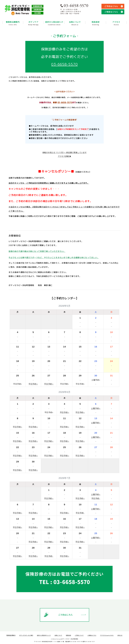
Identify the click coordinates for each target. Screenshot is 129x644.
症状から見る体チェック (44, 635)
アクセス (116, 24)
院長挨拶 (96, 24)
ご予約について (79, 635)
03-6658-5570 (64, 64)
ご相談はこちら (92, 635)
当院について (75, 24)
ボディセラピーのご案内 (26, 635)
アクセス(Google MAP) (107, 635)
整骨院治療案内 (13, 24)
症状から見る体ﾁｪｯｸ (54, 24)
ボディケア (33, 24)
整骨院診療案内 (11, 635)
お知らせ (120, 635)
